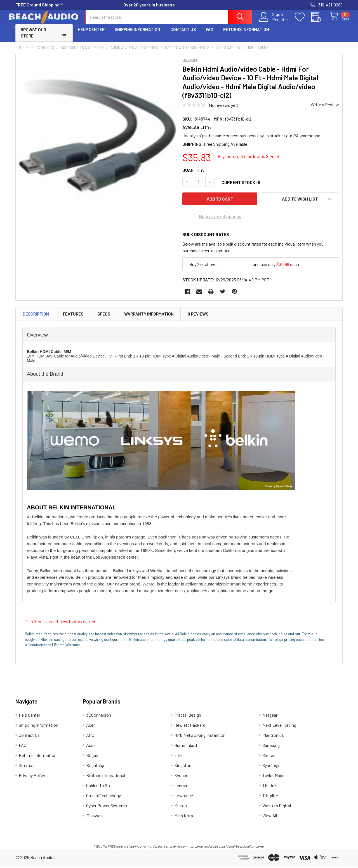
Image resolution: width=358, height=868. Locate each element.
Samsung (271, 747)
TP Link (269, 788)
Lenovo (181, 788)
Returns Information (246, 34)
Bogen (92, 757)
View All (270, 818)
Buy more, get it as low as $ (248, 161)
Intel (178, 757)
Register (274, 23)
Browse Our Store (33, 38)
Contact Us (183, 34)
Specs (104, 316)
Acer (90, 727)
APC (90, 737)
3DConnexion (99, 717)
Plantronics (273, 737)
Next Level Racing (279, 727)
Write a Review (325, 110)
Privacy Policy (32, 778)
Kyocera (182, 778)
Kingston (183, 767)
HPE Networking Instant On (200, 737)
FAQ (209, 34)
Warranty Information (149, 316)
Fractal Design (188, 717)
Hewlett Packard (190, 727)
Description (36, 316)
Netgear (270, 717)
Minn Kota (184, 818)
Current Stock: (241, 187)
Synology (271, 767)
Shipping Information (137, 34)
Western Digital (277, 808)
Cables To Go (98, 788)
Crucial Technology (103, 798)
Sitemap (27, 767)
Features (73, 316)
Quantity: (193, 175)
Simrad (269, 757)
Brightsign (96, 767)
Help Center (91, 34)
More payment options (220, 219)
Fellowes (94, 818)
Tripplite (270, 798)
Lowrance (184, 798)
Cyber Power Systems (107, 808)
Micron (181, 808)
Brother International (106, 778)
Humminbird (186, 747)
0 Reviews (198, 316)
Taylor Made (273, 778)
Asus (91, 747)
